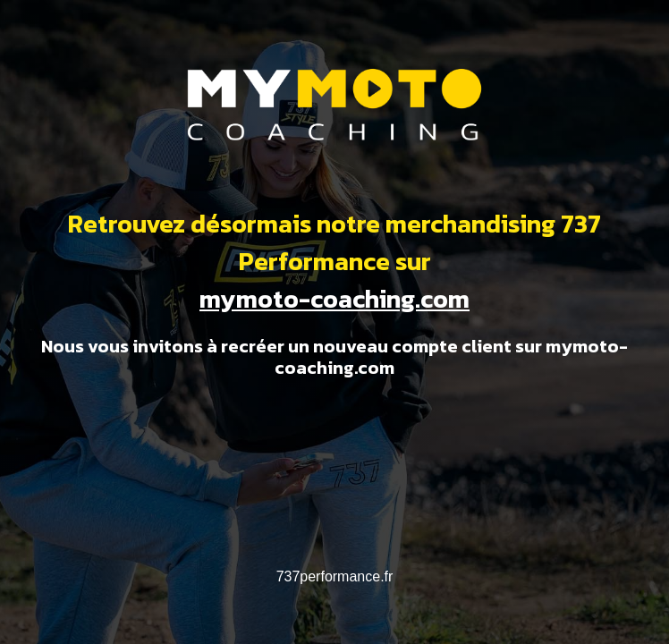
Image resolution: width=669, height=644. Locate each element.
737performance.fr (335, 576)
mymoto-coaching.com (334, 299)
